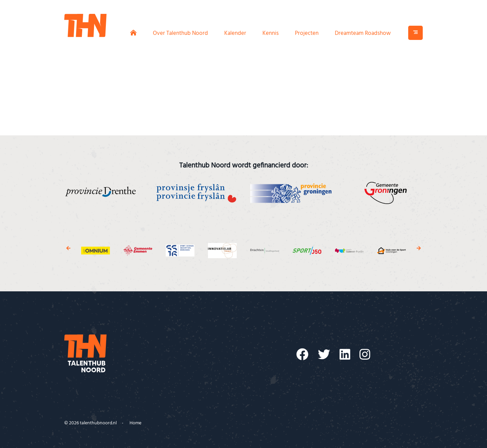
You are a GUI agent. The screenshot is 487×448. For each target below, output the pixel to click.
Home (135, 423)
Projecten (307, 34)
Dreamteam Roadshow (363, 34)
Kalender (235, 34)
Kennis (271, 34)
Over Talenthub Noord (180, 34)
